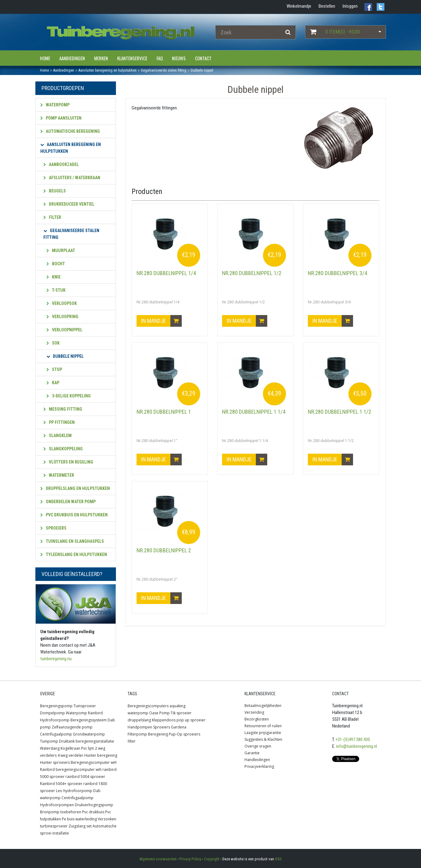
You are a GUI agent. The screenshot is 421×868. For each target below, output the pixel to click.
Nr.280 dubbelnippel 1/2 (252, 273)
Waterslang (50, 748)
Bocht (56, 264)
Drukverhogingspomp (94, 805)
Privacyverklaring (259, 766)
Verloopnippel (64, 330)
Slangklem (58, 436)
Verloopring (62, 317)
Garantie (252, 753)
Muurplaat (61, 251)
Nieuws (179, 58)
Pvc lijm (88, 748)
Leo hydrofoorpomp (74, 791)
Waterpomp (55, 105)
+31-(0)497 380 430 (353, 740)
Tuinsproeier (85, 706)
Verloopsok (62, 303)
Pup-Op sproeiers (185, 734)
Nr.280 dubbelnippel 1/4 (166, 273)
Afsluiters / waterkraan (72, 178)
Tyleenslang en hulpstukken (74, 554)
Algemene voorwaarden (158, 859)
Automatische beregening (70, 131)
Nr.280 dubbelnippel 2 (164, 550)
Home (45, 58)
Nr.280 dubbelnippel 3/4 (338, 273)
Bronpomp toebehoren (61, 812)
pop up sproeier (191, 720)
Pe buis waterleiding (79, 819)
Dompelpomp (52, 713)
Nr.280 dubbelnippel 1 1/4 (254, 412)
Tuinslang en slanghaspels (72, 541)
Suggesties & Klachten (263, 739)
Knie (54, 277)
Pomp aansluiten (61, 118)
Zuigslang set (80, 826)
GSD (278, 859)
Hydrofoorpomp (55, 720)
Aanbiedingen (72, 58)
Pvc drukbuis (93, 812)
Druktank (67, 741)
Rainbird (95, 713)
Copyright (212, 859)
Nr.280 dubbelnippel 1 (164, 412)
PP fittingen (59, 422)
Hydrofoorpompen (57, 805)
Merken (101, 58)
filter (132, 741)
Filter (52, 217)
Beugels (55, 191)
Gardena (179, 727)
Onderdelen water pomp (68, 502)
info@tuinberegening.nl (357, 746)
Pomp (165, 713)
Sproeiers (53, 528)
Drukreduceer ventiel (69, 204)
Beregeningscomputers (148, 706)
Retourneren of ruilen (263, 726)
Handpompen (140, 727)
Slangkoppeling (63, 449)
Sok (53, 343)
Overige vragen (258, 746)
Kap (53, 383)
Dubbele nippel (65, 356)
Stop (54, 369)
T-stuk (56, 290)
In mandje (161, 321)
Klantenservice (132, 58)
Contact (203, 58)
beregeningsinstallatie (95, 741)
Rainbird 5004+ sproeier (61, 784)
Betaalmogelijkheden (263, 706)
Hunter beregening (101, 755)
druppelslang (139, 720)
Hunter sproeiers (55, 762)
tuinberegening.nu (56, 659)
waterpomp (138, 713)
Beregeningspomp (56, 706)
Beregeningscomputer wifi (94, 762)
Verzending (254, 712)
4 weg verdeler (70, 755)
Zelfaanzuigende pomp (72, 727)
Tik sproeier (181, 713)
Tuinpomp (49, 741)
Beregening (158, 734)
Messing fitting (63, 409)
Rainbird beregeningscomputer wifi (71, 769)
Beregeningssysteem (89, 720)
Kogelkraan (70, 748)
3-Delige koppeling (69, 396)
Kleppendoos (164, 720)
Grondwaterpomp (89, 734)
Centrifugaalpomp (56, 734)
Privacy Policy (190, 859)
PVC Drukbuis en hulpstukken (74, 515)
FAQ (160, 58)
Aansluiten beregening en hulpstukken (71, 148)
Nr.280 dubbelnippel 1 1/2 (340, 412)
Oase (154, 713)
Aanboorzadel (61, 164)
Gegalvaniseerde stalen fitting (71, 234)
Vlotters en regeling (68, 462)
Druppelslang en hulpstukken (75, 488)
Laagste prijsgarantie (263, 733)
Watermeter (59, 475)
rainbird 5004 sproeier (85, 777)
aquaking (177, 706)
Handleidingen (257, 760)
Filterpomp (137, 734)
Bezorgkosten (257, 719)
